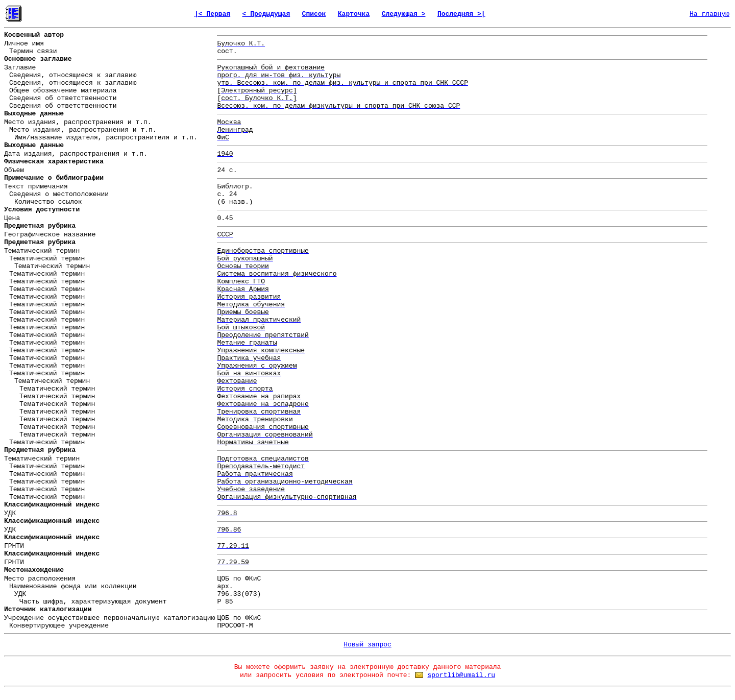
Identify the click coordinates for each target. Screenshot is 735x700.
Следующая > (404, 14)
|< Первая (212, 14)
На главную (709, 14)
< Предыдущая (266, 14)
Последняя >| (461, 14)
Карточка (354, 14)
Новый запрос (367, 645)
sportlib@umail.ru (461, 675)
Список (314, 14)
